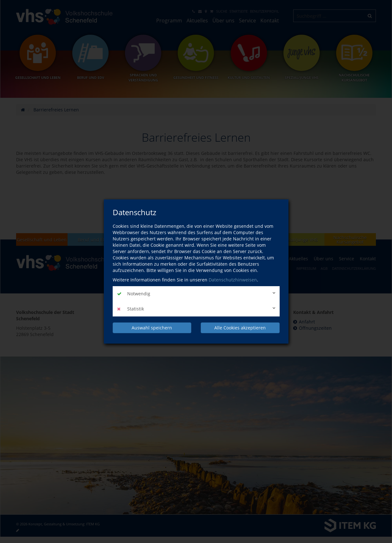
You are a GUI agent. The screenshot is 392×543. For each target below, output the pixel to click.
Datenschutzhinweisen (233, 280)
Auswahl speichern (152, 328)
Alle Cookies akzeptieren (240, 328)
